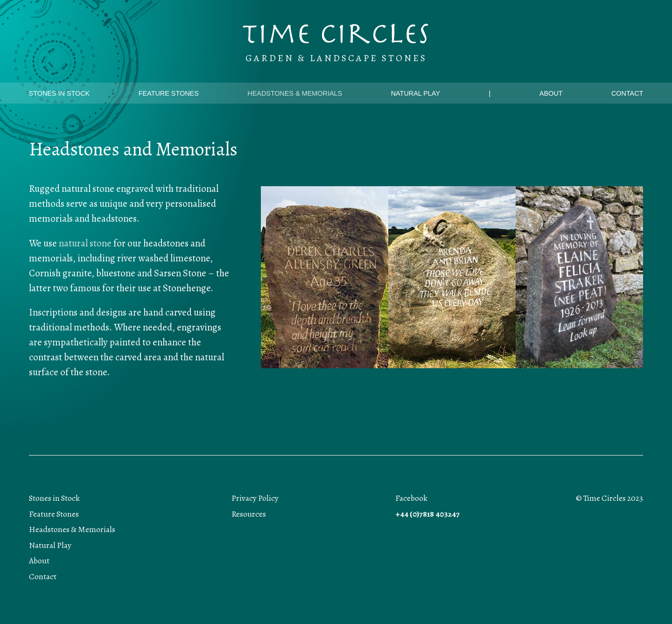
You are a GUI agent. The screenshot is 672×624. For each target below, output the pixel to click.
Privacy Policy (255, 498)
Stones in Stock (59, 93)
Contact (627, 93)
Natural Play (416, 93)
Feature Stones (169, 93)
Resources (249, 514)
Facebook (411, 498)
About (551, 93)
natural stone (85, 243)
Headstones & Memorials (295, 93)
